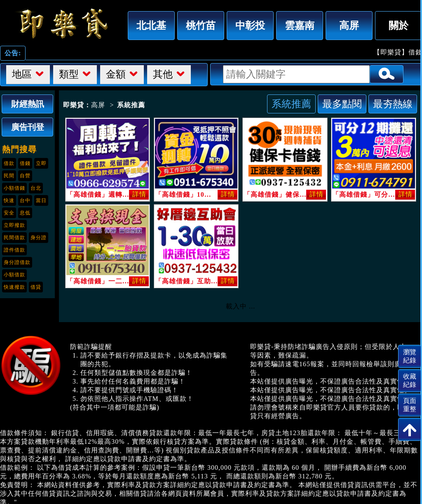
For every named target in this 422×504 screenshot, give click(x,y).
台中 (25, 200)
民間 (9, 176)
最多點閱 (342, 104)
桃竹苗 (201, 25)
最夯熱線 (393, 104)
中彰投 (250, 25)
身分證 (39, 238)
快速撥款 (14, 287)
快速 (9, 200)
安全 (9, 213)
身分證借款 (17, 262)
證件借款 (14, 250)
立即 (41, 163)
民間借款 (14, 238)
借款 (9, 163)
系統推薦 (291, 104)
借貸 (36, 287)
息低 (25, 213)
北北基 (151, 25)
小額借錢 (14, 188)
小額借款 (14, 275)
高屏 (349, 25)
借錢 (25, 163)
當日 (41, 200)
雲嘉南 (300, 25)
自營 (25, 176)
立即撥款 (14, 225)
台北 (36, 188)
